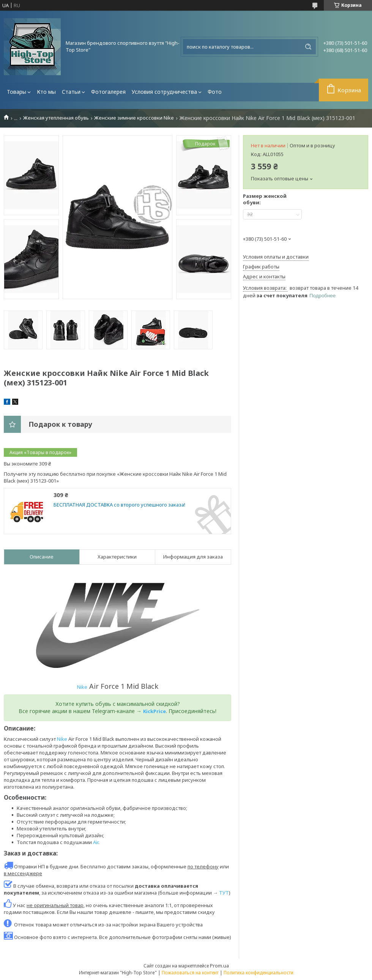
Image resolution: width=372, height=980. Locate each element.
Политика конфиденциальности (259, 973)
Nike (82, 687)
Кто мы (46, 92)
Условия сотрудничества (164, 92)
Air (96, 842)
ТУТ (224, 893)
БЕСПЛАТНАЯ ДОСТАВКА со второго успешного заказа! (119, 505)
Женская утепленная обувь (56, 118)
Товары (17, 92)
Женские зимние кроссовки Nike (134, 118)
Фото (215, 92)
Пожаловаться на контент (190, 973)
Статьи (71, 92)
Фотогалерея (108, 92)
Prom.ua (219, 966)
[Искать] (308, 47)
